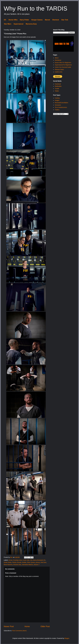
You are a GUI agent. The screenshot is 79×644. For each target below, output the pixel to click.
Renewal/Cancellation (61, 103)
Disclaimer (58, 60)
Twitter (57, 91)
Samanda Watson (27, 565)
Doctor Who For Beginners (63, 63)
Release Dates (59, 70)
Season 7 (37, 565)
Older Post (45, 626)
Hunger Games (37, 20)
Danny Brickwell (38, 560)
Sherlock (56, 20)
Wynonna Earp (31, 24)
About (57, 58)
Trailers (57, 110)
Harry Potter (24, 20)
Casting (57, 98)
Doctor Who (13, 20)
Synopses (58, 105)
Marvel (47, 20)
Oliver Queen (31, 562)
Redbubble (58, 86)
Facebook (58, 84)
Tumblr (57, 89)
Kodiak (24, 562)
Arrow (10, 560)
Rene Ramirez (8, 565)
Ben (12, 557)
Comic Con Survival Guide (63, 67)
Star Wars (8, 24)
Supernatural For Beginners (63, 65)
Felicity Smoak (17, 562)
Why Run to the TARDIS (36, 8)
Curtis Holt (26, 560)
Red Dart (43, 562)
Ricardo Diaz (17, 565)
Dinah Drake (8, 562)
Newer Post (9, 626)
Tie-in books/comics (61, 107)
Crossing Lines (17, 560)
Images (57, 100)
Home (27, 626)
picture (38, 562)
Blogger (67, 638)
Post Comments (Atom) (19, 631)
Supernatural (18, 24)
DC (5, 20)
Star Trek (65, 20)
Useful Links (59, 72)
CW (31, 560)
